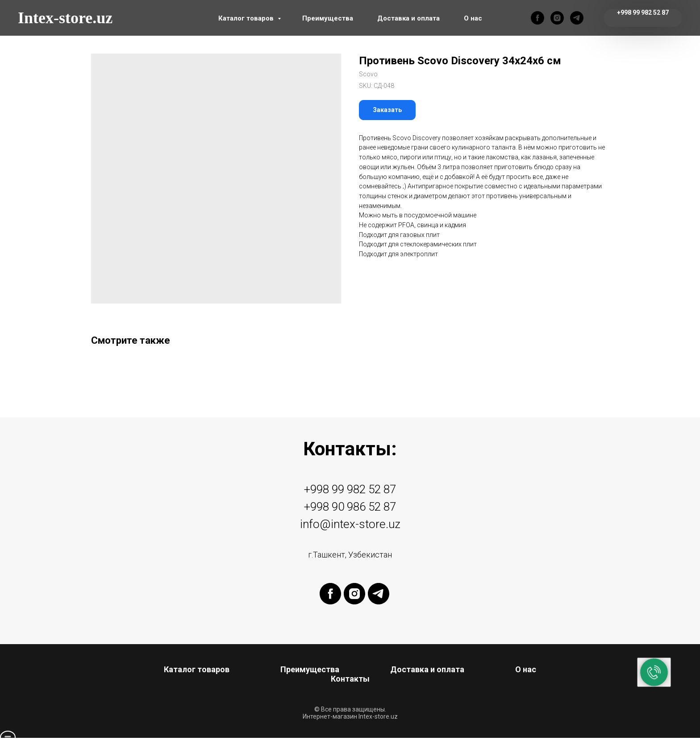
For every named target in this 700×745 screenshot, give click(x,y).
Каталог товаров (247, 18)
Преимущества (328, 18)
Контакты (350, 679)
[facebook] (537, 18)
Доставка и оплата (408, 18)
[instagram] (557, 18)
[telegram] (577, 18)
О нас (473, 18)
